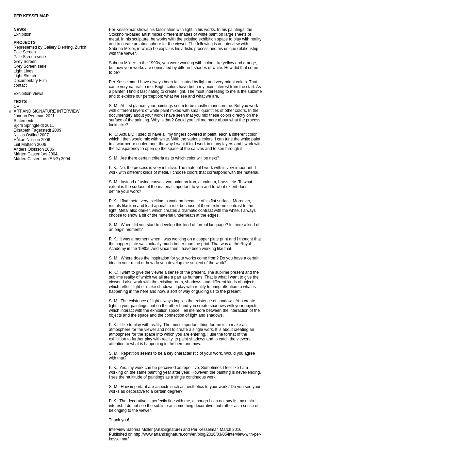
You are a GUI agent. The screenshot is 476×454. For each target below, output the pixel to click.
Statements (24, 121)
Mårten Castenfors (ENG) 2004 (42, 159)
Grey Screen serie (30, 66)
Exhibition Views (28, 94)
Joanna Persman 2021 (34, 116)
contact (20, 85)
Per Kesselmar (31, 16)
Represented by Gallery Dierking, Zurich (50, 47)
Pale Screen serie (30, 57)
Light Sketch (25, 76)
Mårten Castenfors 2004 (36, 154)
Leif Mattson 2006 (30, 145)
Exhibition (22, 34)
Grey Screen (25, 62)
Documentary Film (30, 81)
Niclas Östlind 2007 (31, 135)
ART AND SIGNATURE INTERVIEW (47, 111)
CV (17, 106)
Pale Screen (25, 52)
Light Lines (23, 71)
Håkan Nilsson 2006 (32, 140)
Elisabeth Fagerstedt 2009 (37, 130)
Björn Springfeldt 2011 (34, 125)
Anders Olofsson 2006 (34, 149)
